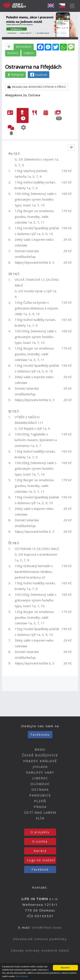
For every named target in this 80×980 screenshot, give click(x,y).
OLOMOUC (40, 784)
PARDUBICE (40, 795)
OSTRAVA (40, 790)
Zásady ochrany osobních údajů (40, 950)
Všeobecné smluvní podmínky (40, 939)
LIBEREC (40, 778)
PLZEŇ (40, 801)
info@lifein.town (47, 927)
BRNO (40, 749)
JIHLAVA (40, 767)
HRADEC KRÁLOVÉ (40, 761)
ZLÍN (40, 818)
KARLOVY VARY (40, 772)
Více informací (22, 977)
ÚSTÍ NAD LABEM (40, 812)
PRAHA (40, 807)
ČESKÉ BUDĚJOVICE (40, 755)
